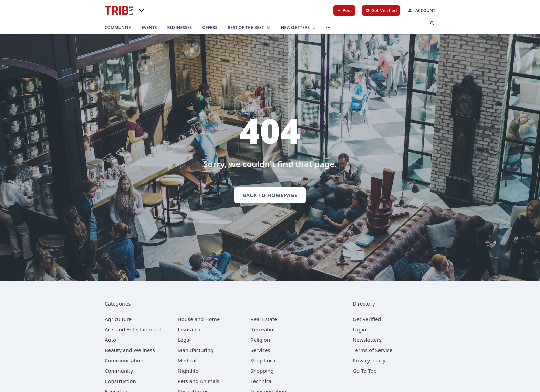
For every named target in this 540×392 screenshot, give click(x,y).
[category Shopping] (262, 371)
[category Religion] (260, 340)
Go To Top (365, 371)
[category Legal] (184, 340)
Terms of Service (372, 350)
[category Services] (260, 350)
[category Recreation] (263, 329)
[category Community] (119, 371)
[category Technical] (262, 381)
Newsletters (367, 340)
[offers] (210, 28)
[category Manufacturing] (196, 350)
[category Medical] (187, 360)
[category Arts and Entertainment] (133, 329)
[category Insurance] (190, 329)
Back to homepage (270, 195)
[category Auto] (110, 340)
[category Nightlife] (188, 371)
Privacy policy (369, 360)
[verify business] (381, 10)
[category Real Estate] (264, 319)
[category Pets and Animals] (199, 381)
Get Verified (367, 319)
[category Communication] (124, 360)
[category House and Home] (199, 319)
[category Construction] (120, 381)
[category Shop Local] (263, 360)
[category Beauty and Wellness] (130, 350)
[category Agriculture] (118, 319)
